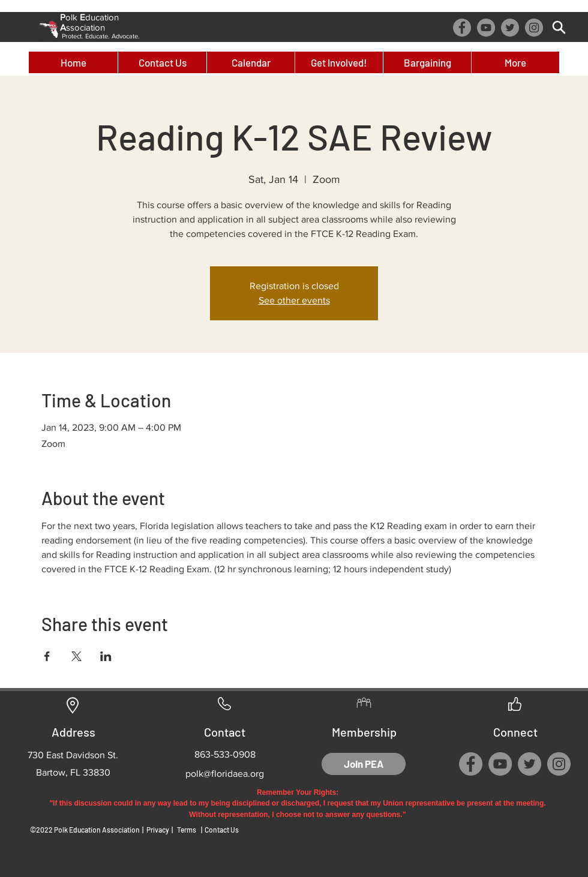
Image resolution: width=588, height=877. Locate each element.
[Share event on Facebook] (47, 656)
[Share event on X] (76, 656)
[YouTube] (486, 28)
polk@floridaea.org (225, 774)
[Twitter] (510, 28)
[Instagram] (534, 28)
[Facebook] (462, 28)
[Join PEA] (364, 764)
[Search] (559, 27)
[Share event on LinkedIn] (106, 656)
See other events (294, 300)
